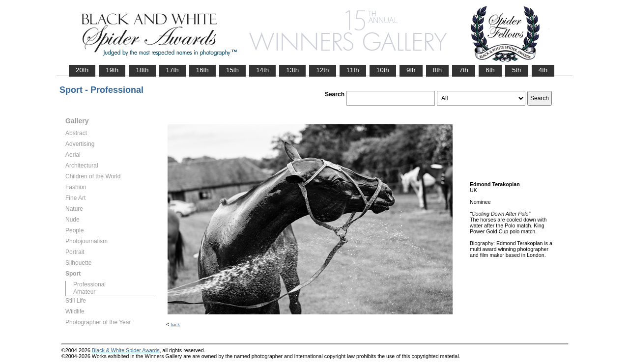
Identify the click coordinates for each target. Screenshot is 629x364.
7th (464, 70)
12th (322, 70)
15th (232, 70)
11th (353, 70)
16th (202, 70)
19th (112, 70)
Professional (89, 284)
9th (411, 70)
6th (490, 70)
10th (383, 70)
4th (543, 70)
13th (292, 70)
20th (82, 70)
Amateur (84, 292)
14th (262, 70)
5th (517, 70)
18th (142, 70)
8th (438, 70)
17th (172, 70)
